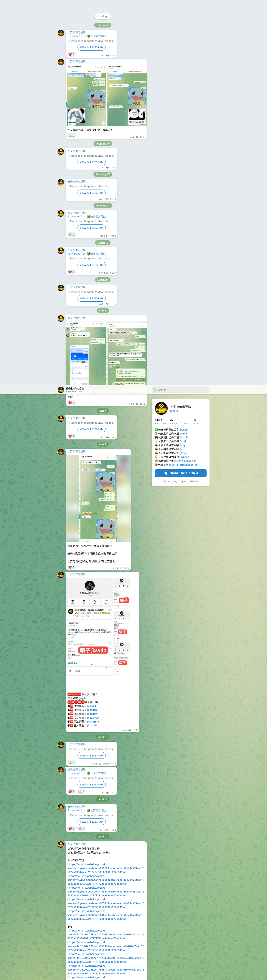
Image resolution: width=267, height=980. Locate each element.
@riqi (182, 60)
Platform (194, 96)
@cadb (184, 44)
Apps (183, 96)
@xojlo (174, 25)
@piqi (183, 64)
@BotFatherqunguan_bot (184, 79)
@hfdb (183, 56)
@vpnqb (184, 72)
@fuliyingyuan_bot (185, 75)
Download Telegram (181, 88)
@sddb (184, 48)
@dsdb (184, 52)
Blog (175, 96)
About (166, 96)
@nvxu (183, 68)
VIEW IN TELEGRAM (92, 44)
